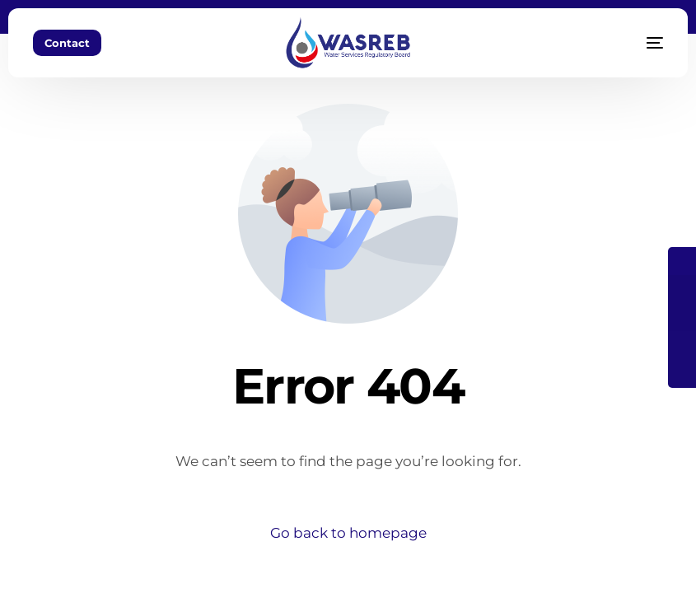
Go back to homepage (348, 533)
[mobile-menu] (634, 43)
